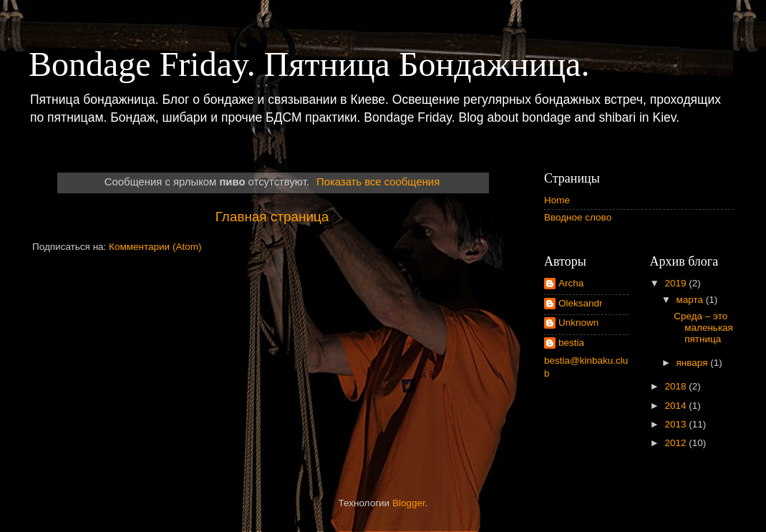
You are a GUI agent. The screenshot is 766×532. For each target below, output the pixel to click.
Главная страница (272, 217)
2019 (677, 283)
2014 (677, 406)
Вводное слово (578, 217)
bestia (571, 343)
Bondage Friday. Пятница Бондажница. (309, 64)
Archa (571, 283)
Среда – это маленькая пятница (703, 328)
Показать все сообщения (378, 182)
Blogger (409, 503)
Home (557, 200)
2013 (677, 424)
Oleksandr (581, 303)
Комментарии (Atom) (155, 247)
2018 (677, 386)
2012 (677, 443)
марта (691, 300)
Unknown (578, 323)
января (694, 363)
